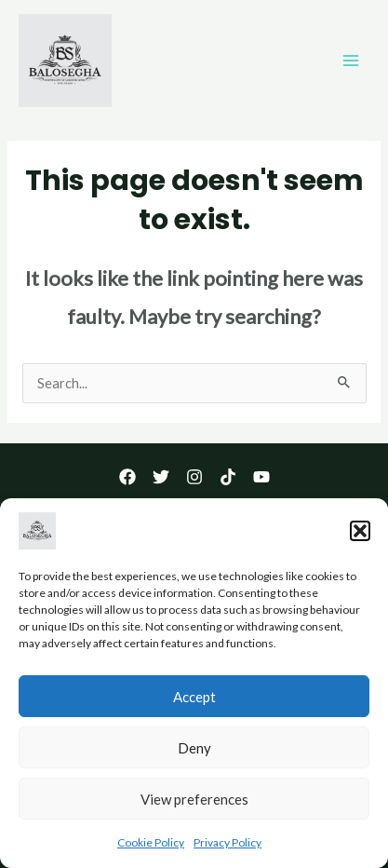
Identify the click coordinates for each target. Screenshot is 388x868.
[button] (360, 536)
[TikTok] (228, 477)
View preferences (194, 803)
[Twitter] (161, 477)
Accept (194, 700)
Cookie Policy (151, 847)
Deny (194, 752)
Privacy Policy (227, 847)
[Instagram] (194, 477)
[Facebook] (127, 477)
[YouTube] (261, 477)
